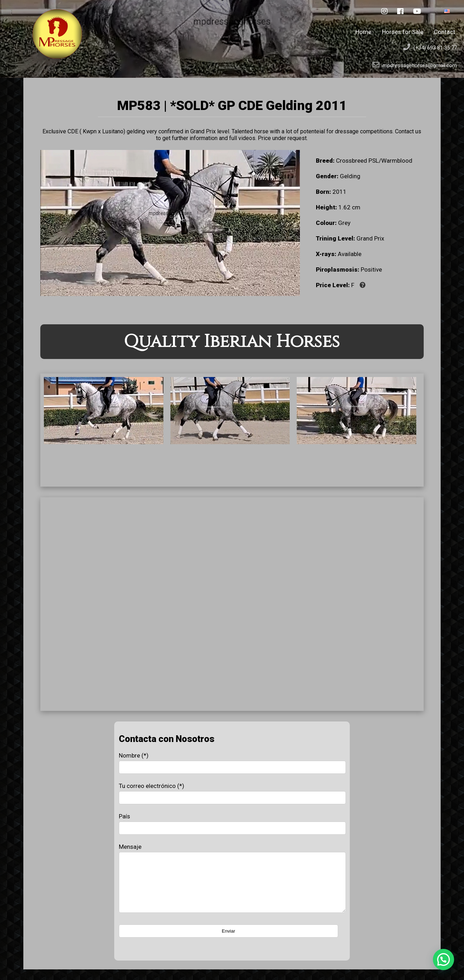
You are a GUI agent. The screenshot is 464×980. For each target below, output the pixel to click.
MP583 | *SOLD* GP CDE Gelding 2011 (232, 105)
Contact (445, 32)
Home (363, 32)
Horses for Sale (403, 32)
